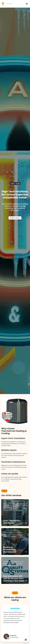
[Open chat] (26, 640)
